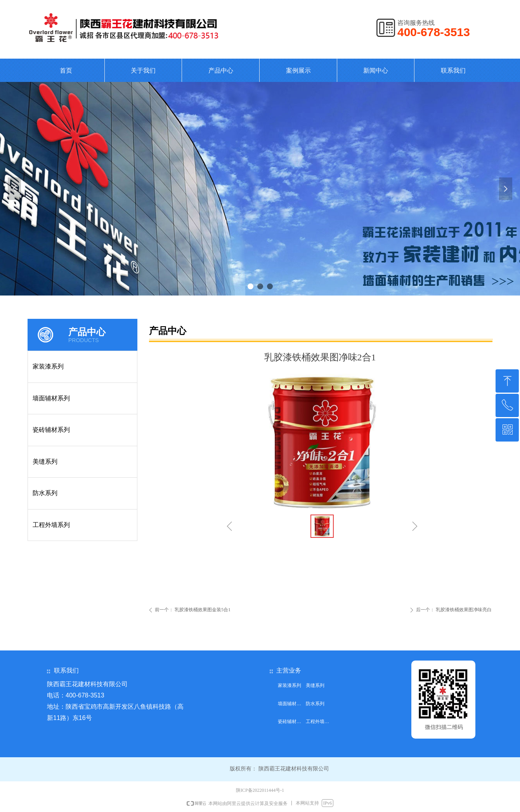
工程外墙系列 (51, 525)
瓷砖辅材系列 (51, 430)
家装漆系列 (48, 366)
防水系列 (45, 493)
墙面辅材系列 (51, 398)
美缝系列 (45, 462)
